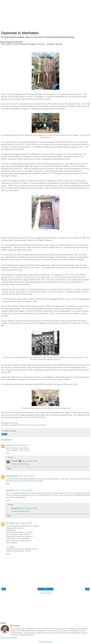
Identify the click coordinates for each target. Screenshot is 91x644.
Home (45, 589)
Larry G (9, 445)
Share (5, 434)
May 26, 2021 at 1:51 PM (26, 476)
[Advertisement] (45, 16)
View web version (45, 593)
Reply (8, 453)
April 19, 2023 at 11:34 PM (24, 490)
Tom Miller (15, 461)
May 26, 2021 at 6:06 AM (30, 461)
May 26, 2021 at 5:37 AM (20, 445)
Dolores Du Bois (12, 476)
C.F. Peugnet (10, 523)
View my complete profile (9, 638)
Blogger (49, 642)
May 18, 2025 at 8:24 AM (24, 523)
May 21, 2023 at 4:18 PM (29, 508)
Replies (11, 457)
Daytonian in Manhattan (20, 33)
